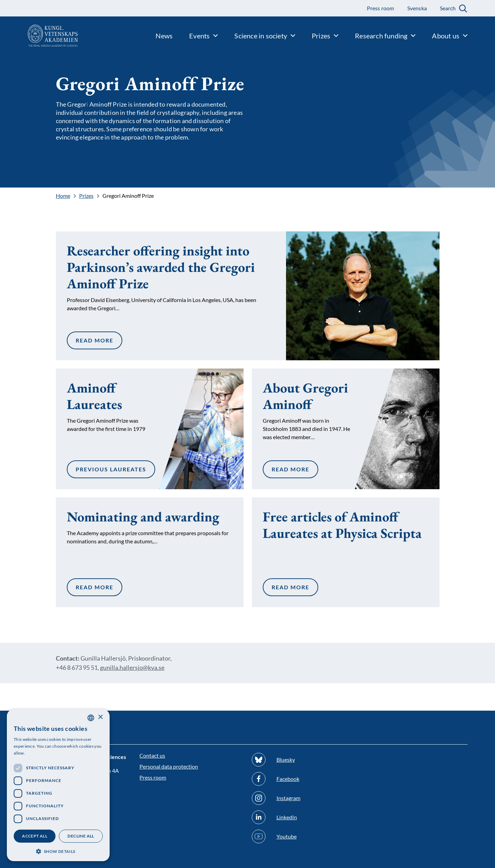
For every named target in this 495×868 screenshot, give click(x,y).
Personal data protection (169, 766)
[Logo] (39, 36)
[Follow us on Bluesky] (304, 760)
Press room (153, 777)
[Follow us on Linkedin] (304, 817)
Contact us (152, 755)
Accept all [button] (35, 836)
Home (63, 196)
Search (448, 8)
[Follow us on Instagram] (304, 798)
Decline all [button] (81, 836)
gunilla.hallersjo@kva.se (132, 667)
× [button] (100, 717)
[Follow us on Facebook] (304, 779)
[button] (58, 851)
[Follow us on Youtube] (304, 836)
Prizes (86, 196)
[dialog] (58, 785)
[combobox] (91, 718)
